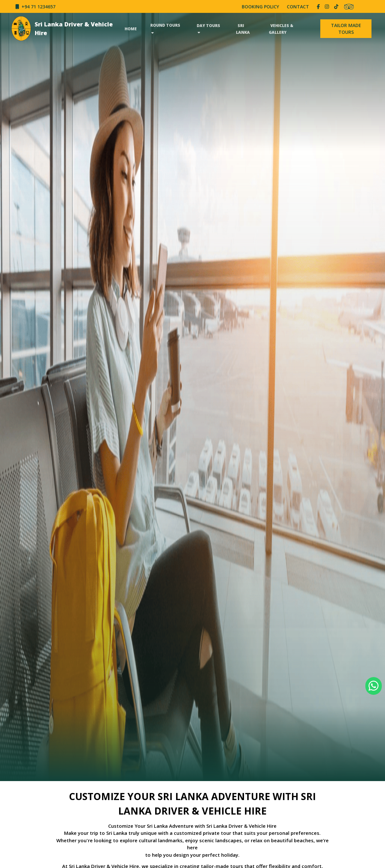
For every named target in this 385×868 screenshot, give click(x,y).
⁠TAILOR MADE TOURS (346, 29)
